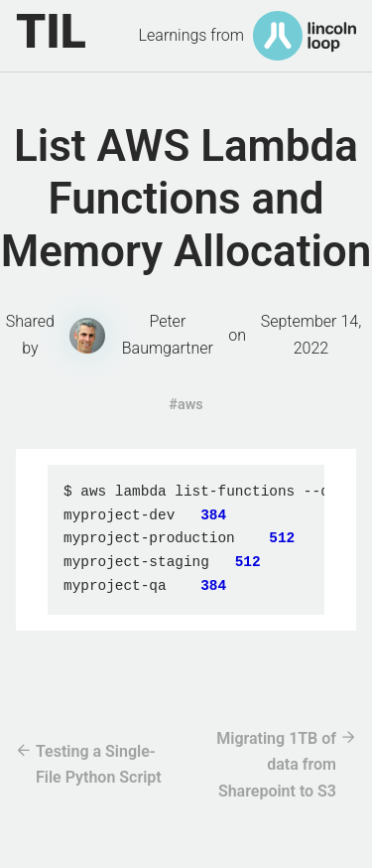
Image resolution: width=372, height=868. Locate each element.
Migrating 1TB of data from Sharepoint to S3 (276, 765)
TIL (51, 32)
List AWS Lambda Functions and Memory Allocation (186, 199)
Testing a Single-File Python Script (99, 764)
